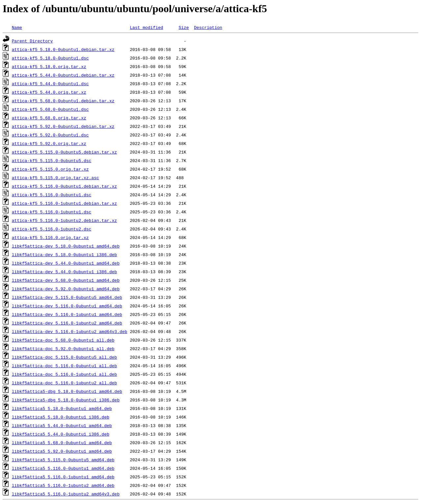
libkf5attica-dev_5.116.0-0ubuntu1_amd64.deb (67, 306)
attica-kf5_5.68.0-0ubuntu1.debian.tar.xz (63, 101)
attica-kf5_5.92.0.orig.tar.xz (49, 143)
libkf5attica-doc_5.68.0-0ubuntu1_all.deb (63, 340)
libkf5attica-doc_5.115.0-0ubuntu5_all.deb (64, 357)
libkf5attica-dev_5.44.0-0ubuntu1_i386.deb (64, 272)
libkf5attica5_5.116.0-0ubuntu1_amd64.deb (63, 468)
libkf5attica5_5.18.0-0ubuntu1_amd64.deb (62, 408)
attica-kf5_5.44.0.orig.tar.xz (49, 92)
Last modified (147, 27)
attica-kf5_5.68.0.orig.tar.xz (49, 118)
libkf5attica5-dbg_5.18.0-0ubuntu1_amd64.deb (67, 391)
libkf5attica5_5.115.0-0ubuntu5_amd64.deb (63, 460)
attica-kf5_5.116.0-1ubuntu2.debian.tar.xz (64, 220)
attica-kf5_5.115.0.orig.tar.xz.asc (55, 178)
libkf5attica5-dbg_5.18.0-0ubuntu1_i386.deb (66, 400)
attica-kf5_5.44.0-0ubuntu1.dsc (50, 84)
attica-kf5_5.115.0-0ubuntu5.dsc (52, 160)
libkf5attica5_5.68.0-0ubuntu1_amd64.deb (62, 443)
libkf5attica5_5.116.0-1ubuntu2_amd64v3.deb (66, 494)
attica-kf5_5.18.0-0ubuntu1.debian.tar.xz (63, 49)
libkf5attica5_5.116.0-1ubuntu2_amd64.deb (63, 485)
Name (17, 27)
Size (184, 27)
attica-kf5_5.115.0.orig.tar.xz (50, 169)
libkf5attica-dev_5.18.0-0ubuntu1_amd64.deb (66, 246)
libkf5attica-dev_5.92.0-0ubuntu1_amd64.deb (66, 289)
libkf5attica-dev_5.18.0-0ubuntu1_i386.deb (64, 254)
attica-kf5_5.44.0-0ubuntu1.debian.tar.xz (63, 75)
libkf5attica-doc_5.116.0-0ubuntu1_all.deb (64, 366)
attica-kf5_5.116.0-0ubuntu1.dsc (52, 195)
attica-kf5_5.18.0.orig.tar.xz (49, 66)
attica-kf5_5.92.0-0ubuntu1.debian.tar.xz (63, 126)
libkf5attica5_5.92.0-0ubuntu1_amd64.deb (62, 451)
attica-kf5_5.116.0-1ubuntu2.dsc (52, 229)
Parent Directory (32, 41)
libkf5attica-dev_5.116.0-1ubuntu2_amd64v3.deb (70, 331)
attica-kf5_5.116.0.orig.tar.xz (50, 237)
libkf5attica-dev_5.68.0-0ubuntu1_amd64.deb (66, 280)
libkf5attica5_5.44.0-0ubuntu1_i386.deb (61, 434)
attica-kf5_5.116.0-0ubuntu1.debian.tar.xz (64, 186)
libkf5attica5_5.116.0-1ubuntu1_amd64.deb (63, 477)
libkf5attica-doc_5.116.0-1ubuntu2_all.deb (64, 383)
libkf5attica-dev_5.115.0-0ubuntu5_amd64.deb (67, 297)
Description (208, 27)
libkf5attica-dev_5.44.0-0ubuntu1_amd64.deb (66, 263)
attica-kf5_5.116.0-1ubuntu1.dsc (52, 212)
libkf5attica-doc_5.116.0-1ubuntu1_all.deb (64, 374)
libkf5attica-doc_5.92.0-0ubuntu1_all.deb (63, 348)
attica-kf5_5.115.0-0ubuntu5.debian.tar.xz (64, 152)
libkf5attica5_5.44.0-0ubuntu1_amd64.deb (62, 425)
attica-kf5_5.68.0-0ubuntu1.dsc (50, 109)
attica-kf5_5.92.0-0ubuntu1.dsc (50, 135)
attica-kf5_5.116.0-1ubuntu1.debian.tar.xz (64, 203)
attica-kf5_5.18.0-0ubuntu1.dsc (50, 58)
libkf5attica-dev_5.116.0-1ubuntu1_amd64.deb (67, 314)
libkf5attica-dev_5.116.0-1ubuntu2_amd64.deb (67, 323)
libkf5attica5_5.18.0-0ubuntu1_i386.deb (61, 417)
